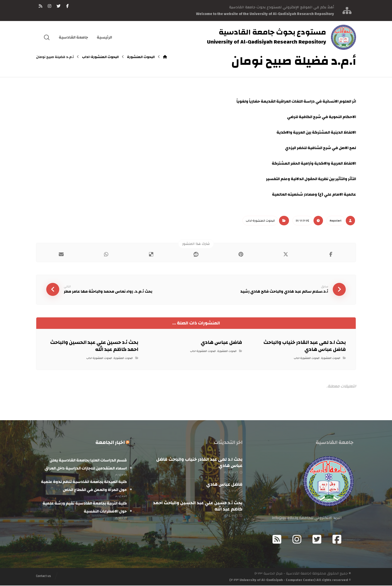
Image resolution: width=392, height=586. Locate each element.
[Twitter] (317, 540)
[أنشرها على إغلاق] (286, 254)
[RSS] (40, 6)
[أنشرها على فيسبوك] (331, 254)
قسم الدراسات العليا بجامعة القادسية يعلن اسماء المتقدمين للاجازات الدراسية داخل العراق (86, 465)
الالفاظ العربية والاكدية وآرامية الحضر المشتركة (314, 163)
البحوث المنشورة (331, 358)
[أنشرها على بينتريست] (241, 254)
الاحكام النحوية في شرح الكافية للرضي (321, 117)
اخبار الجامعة (110, 443)
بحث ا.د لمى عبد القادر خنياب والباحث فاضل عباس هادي (199, 463)
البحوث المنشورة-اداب (260, 221)
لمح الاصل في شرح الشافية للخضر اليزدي (320, 148)
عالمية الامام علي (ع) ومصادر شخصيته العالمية (314, 194)
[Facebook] (337, 540)
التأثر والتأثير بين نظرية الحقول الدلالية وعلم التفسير (311, 179)
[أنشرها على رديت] (196, 254)
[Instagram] (297, 540)
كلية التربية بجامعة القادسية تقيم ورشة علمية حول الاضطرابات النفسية (85, 508)
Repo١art (336, 221)
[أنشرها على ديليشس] (151, 254)
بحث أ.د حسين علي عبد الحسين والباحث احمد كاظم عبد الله (198, 506)
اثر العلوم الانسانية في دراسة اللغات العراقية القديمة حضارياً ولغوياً (296, 101)
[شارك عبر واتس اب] (106, 254)
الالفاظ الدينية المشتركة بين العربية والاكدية (316, 132)
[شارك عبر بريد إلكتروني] (61, 254)
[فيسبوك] (67, 6)
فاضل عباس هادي (224, 485)
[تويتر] (58, 6)
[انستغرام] (49, 6)
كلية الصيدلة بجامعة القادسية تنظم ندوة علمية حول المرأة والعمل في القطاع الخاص (84, 486)
